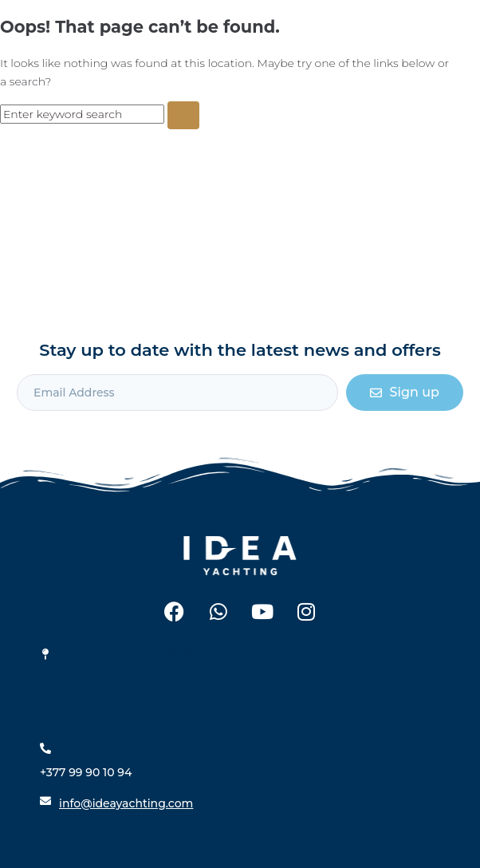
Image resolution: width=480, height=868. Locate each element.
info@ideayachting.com (126, 803)
